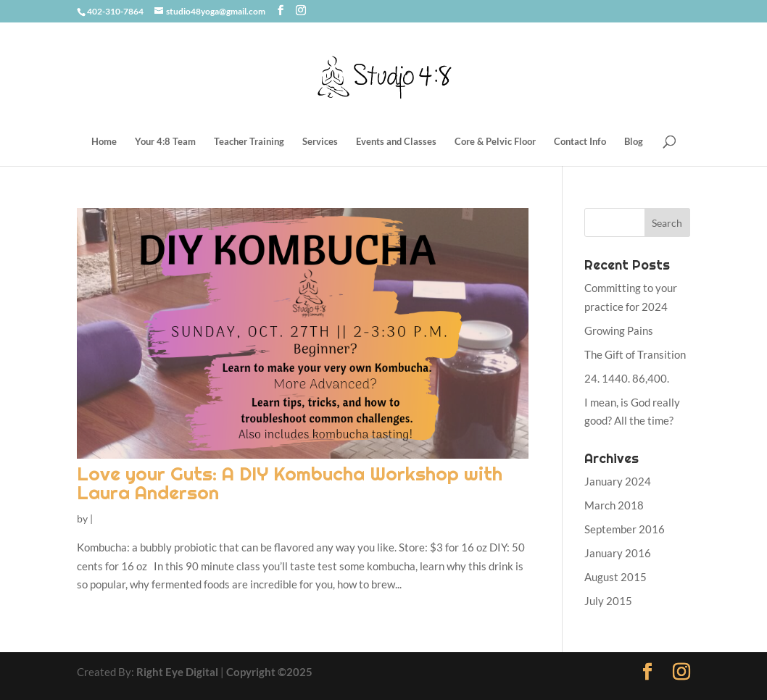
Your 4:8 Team (165, 142)
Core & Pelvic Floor (495, 142)
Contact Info (580, 142)
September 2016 (625, 529)
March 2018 (614, 505)
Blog (634, 142)
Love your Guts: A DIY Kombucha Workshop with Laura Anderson (290, 483)
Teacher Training (249, 142)
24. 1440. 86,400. (627, 378)
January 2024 (618, 481)
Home (104, 142)
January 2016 (618, 553)
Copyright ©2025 (269, 672)
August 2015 (615, 577)
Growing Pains (619, 330)
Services (320, 142)
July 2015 (608, 601)
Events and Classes (396, 142)
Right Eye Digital (177, 672)
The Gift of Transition (635, 354)
